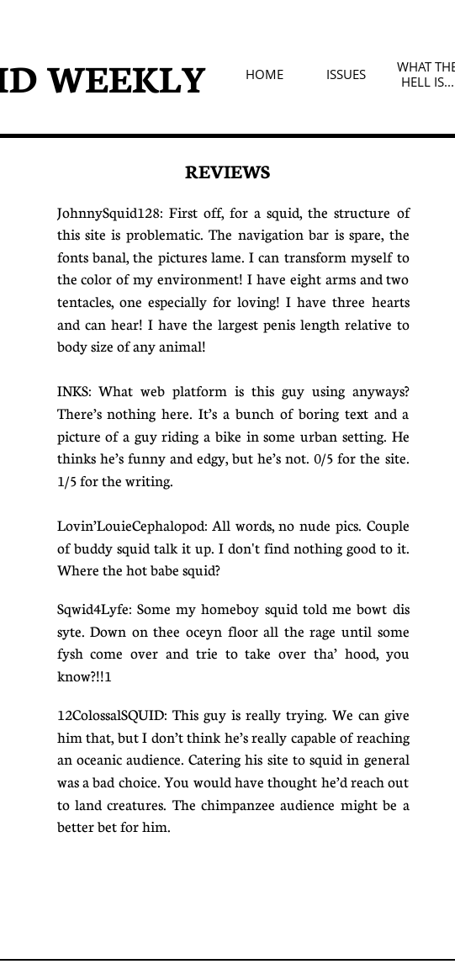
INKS (73, 391)
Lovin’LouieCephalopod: (132, 525)
